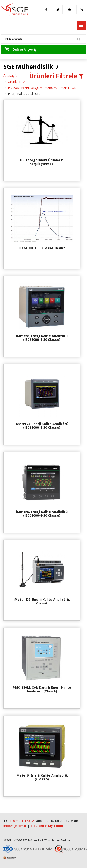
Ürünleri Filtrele (56, 76)
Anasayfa (10, 76)
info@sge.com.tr (15, 826)
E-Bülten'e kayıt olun (47, 826)
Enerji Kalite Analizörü (24, 94)
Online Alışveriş (21, 49)
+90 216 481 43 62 (22, 821)
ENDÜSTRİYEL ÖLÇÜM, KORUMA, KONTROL (42, 88)
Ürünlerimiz (16, 82)
